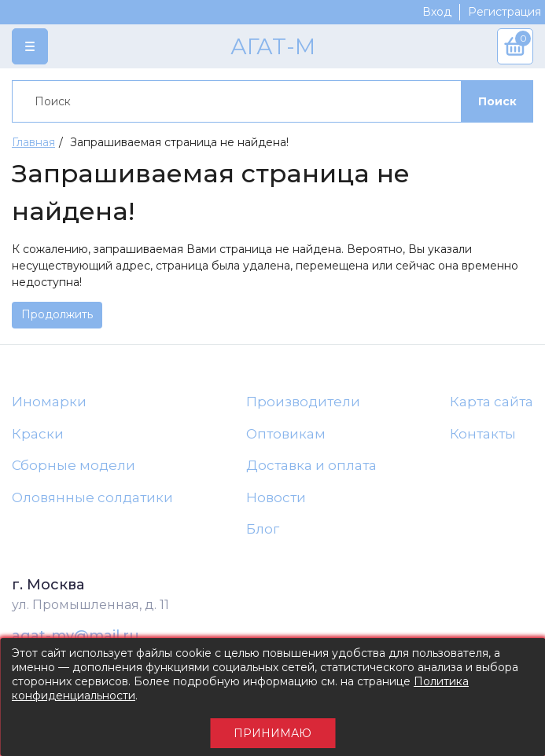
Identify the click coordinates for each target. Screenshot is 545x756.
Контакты (483, 434)
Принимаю (272, 733)
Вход (437, 12)
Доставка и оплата (311, 465)
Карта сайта (492, 402)
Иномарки (49, 402)
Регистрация (504, 12)
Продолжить (57, 314)
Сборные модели (74, 465)
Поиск (497, 101)
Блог (263, 529)
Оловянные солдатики (92, 497)
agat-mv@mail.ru (75, 636)
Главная (33, 142)
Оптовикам (286, 434)
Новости (276, 497)
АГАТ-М (273, 46)
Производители (303, 402)
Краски (38, 434)
